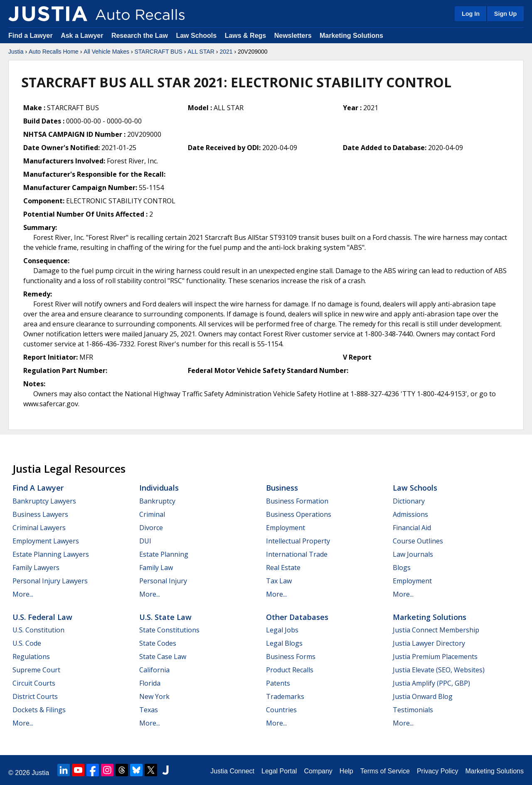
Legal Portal (279, 771)
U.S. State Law (165, 617)
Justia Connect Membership (436, 630)
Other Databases (297, 617)
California (154, 670)
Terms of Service (385, 771)
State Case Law (163, 657)
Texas (149, 710)
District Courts (35, 696)
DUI (145, 541)
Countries (281, 710)
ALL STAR (201, 52)
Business (282, 488)
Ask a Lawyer (83, 36)
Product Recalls (290, 670)
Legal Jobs (282, 630)
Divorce (151, 528)
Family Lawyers (36, 568)
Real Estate (283, 568)
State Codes (158, 643)
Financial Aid (412, 528)
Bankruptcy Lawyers (44, 501)
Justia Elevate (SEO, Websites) (439, 670)
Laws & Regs (246, 36)
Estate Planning (164, 554)
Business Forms (291, 657)
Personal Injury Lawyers (50, 581)
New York (154, 696)
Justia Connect (232, 771)
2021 (226, 52)
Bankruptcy (157, 501)
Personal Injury (163, 581)
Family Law (156, 568)
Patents (278, 683)
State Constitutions (169, 630)
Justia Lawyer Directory (429, 643)
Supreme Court (36, 670)
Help (346, 771)
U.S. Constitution (38, 630)
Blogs (402, 568)
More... (23, 594)
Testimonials (413, 710)
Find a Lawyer (31, 36)
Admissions (410, 514)
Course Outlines (418, 541)
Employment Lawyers (46, 541)
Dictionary (409, 501)
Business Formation (297, 501)
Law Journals (413, 554)
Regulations (31, 657)
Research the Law (140, 36)
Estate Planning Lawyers (51, 554)
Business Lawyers (40, 514)
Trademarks (285, 696)
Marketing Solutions (351, 36)
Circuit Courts (34, 683)
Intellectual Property (298, 541)
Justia (16, 52)
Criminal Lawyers (39, 528)
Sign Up (505, 14)
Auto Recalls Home (54, 52)
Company (318, 771)
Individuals (159, 488)
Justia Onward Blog (423, 696)
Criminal (152, 514)
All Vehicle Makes (106, 52)
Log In (471, 14)
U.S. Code (27, 643)
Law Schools (196, 36)
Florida (150, 683)
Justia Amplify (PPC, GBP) (431, 683)
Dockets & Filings (39, 710)
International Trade (297, 554)
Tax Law (279, 581)
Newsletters (293, 36)
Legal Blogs (284, 643)
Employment (286, 528)
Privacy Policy (438, 771)
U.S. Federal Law (42, 617)
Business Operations (299, 514)
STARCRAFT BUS (158, 52)
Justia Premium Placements (435, 657)
